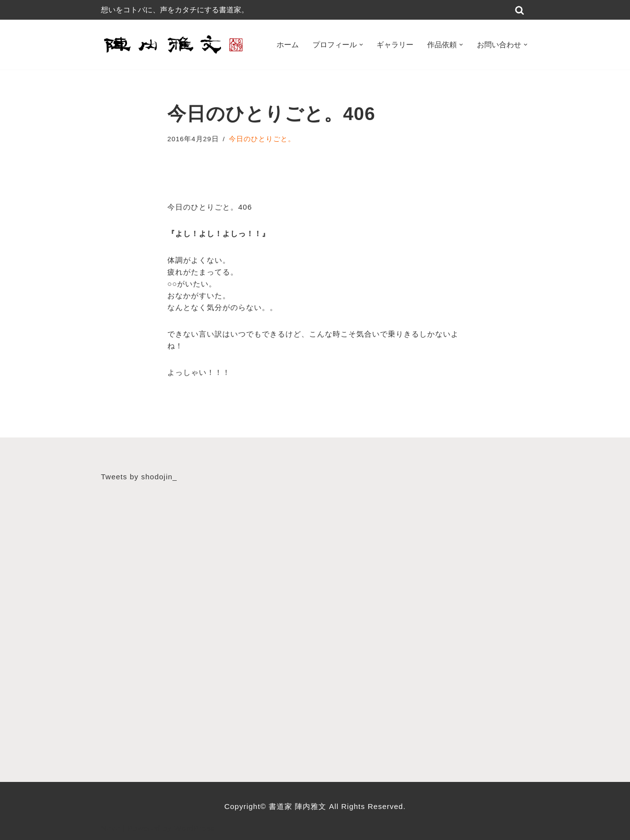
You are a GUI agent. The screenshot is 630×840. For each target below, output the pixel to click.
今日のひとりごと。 (262, 139)
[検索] (520, 10)
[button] (361, 45)
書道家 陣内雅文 (299, 806)
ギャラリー (395, 45)
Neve (110, 828)
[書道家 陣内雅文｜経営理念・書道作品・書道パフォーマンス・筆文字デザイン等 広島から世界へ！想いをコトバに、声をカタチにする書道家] (175, 45)
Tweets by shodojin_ (139, 477)
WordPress (195, 828)
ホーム (288, 45)
